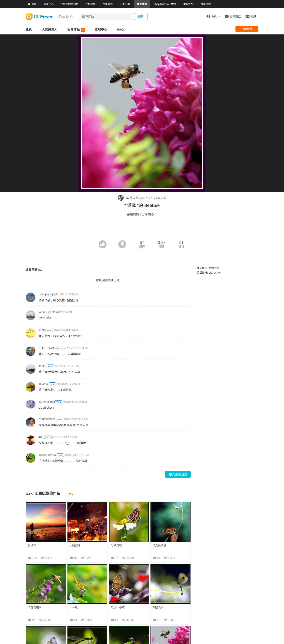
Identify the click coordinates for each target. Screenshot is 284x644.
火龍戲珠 (75, 545)
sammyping (46, 402)
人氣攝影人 (50, 29)
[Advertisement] (142, 229)
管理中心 (101, 29)
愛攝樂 (32, 545)
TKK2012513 (47, 455)
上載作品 (247, 29)
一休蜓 (74, 607)
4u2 (41, 437)
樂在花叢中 (35, 607)
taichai (43, 312)
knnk (42, 330)
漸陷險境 (158, 607)
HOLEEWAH (47, 348)
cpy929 (43, 384)
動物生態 (214, 268)
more (70, 494)
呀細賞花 (116, 545)
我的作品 (76, 30)
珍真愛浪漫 (159, 545)
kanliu (42, 366)
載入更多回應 (178, 474)
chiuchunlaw (47, 419)
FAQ (121, 29)
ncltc (42, 294)
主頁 (29, 29)
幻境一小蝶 (118, 607)
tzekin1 (127, 198)
